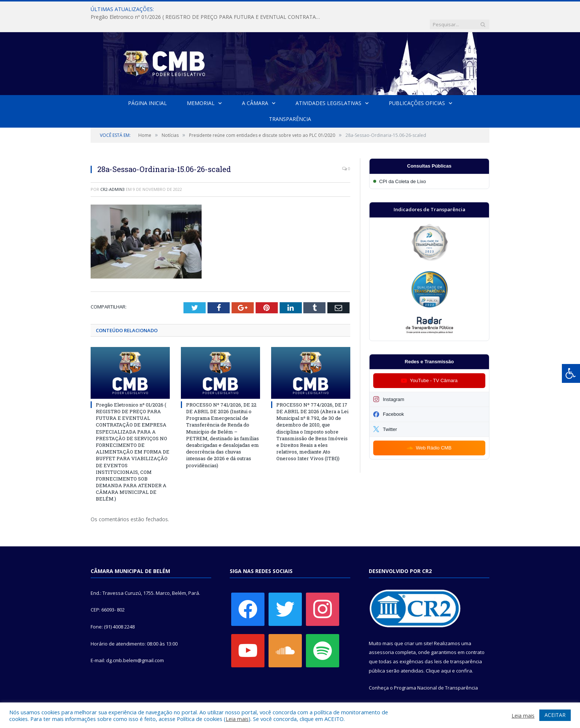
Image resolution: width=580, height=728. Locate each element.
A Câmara (255, 88)
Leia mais (237, 719)
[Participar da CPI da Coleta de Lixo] (429, 166)
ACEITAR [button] (555, 715)
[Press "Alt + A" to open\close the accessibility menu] (571, 373)
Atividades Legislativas (328, 88)
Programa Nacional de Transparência (436, 672)
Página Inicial (147, 88)
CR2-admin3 (112, 174)
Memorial (201, 88)
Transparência (290, 104)
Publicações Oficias (417, 88)
